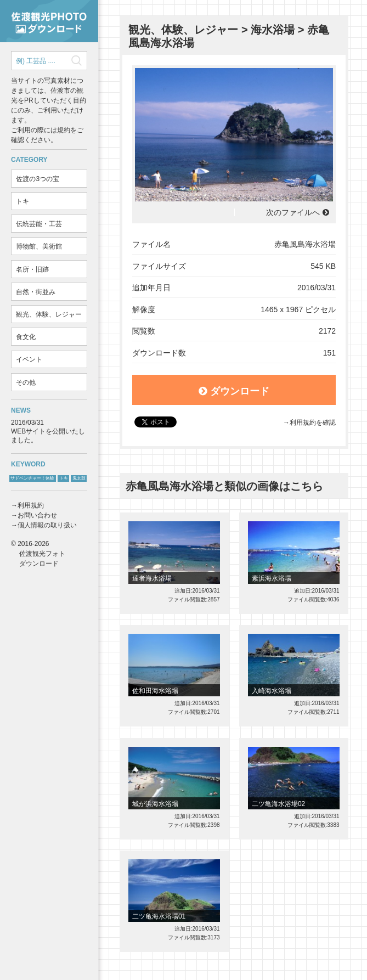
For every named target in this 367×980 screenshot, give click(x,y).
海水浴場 (273, 30)
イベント (29, 359)
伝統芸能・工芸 (39, 224)
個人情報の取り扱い (47, 525)
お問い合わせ (37, 515)
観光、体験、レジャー (49, 314)
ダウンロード (234, 391)
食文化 (26, 337)
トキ (22, 201)
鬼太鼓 (79, 478)
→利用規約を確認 (309, 423)
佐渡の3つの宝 (38, 179)
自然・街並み (36, 292)
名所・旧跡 (32, 269)
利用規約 (31, 505)
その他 (26, 382)
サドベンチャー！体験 (32, 478)
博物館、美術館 (39, 246)
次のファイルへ (293, 212)
